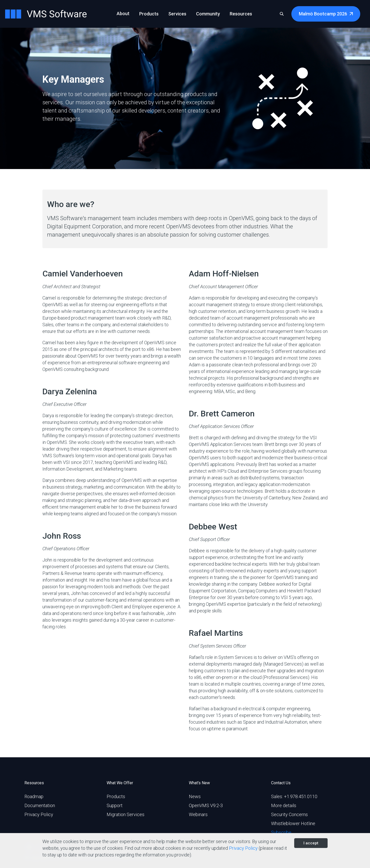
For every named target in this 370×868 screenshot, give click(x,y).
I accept (311, 843)
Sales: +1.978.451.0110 (294, 796)
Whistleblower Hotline (293, 823)
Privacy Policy (39, 814)
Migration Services (126, 814)
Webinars (198, 814)
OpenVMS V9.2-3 (206, 805)
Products (116, 796)
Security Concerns (289, 814)
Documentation (40, 805)
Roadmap (34, 796)
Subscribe (281, 832)
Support (115, 805)
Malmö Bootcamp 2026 (323, 14)
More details (284, 805)
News (195, 796)
